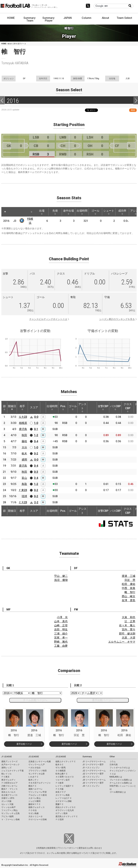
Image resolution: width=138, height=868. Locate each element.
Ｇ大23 (23, 417)
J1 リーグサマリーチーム (94, 762)
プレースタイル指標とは (121, 780)
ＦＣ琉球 (60, 820)
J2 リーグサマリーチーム (94, 771)
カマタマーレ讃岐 (64, 801)
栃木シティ (33, 780)
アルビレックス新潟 (38, 795)
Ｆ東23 (23, 490)
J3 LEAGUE (61, 757)
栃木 (24, 453)
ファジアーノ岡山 (9, 810)
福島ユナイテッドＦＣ (66, 762)
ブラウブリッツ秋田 (38, 771)
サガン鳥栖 (33, 813)
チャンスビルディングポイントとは (48, 319)
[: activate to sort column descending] (5, 212)
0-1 (36, 429)
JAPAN (68, 18)
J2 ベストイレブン (91, 777)
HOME (11, 18)
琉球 (24, 496)
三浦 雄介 (61, 634)
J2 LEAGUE (34, 757)
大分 (24, 447)
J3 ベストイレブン (91, 786)
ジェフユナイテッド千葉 (13, 771)
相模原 (23, 423)
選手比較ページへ (103, 700)
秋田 (24, 435)
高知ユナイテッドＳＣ (66, 807)
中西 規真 (129, 588)
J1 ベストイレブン (91, 768)
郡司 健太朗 (127, 634)
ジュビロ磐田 (34, 801)
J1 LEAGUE (7, 757)
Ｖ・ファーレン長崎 (10, 820)
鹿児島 (23, 429)
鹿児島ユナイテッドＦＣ (67, 816)
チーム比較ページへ (35, 700)
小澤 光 (62, 617)
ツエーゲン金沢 (63, 780)
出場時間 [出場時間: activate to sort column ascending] (82, 212)
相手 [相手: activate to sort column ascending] (22, 407)
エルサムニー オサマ (122, 642)
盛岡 (24, 460)
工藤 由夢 (61, 646)
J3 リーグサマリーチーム (94, 780)
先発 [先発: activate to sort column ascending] (55, 212)
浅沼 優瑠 (61, 580)
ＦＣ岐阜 (60, 783)
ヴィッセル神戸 (8, 807)
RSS (133, 110)
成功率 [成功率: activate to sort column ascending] (122, 212)
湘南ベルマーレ (36, 789)
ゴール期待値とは (118, 792)
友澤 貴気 (129, 600)
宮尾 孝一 (61, 638)
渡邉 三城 (129, 576)
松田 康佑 (129, 584)
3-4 (36, 478)
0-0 (36, 417)
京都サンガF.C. (8, 798)
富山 (24, 478)
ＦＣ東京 (5, 777)
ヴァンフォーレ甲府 (38, 792)
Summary (87, 757)
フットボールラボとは (120, 768)
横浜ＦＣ (32, 786)
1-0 (36, 423)
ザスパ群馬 (61, 768)
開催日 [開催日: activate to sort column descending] (12, 407)
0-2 (36, 453)
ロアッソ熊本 (62, 813)
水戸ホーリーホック (10, 765)
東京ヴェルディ (8, 780)
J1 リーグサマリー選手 (93, 765)
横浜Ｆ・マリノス (9, 789)
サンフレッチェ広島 (10, 813)
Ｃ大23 (23, 502)
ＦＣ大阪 (60, 789)
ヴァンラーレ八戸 (37, 765)
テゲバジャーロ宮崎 (38, 820)
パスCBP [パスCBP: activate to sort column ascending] (115, 407)
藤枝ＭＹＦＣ (34, 804)
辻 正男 (130, 621)
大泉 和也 (129, 617)
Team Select (124, 18)
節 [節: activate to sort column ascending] (4, 407)
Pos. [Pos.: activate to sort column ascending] (63, 407)
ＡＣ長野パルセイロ (65, 777)
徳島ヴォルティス (37, 807)
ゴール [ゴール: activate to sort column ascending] (95, 212)
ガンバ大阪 (6, 801)
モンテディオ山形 (37, 774)
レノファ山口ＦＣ (64, 798)
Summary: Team (30, 19)
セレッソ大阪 (7, 804)
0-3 (36, 472)
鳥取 (24, 484)
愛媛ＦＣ (60, 804)
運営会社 (83, 848)
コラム (113, 762)
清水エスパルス (8, 792)
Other (112, 757)
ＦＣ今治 (32, 810)
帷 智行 (130, 592)
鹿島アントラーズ (9, 762)
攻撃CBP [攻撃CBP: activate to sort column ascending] (103, 407)
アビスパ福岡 (7, 816)
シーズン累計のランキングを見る (117, 319)
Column (87, 18)
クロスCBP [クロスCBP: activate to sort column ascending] (128, 407)
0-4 (36, 441)
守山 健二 (61, 576)
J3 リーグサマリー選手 (93, 783)
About (105, 18)
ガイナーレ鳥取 (63, 795)
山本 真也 (61, 621)
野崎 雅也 (61, 642)
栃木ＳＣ (60, 765)
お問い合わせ (94, 848)
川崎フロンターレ (9, 786)
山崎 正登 (61, 625)
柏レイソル (6, 774)
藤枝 (24, 441)
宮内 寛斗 (129, 630)
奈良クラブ (61, 792)
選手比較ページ (24, 744)
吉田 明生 (61, 630)
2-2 (36, 502)
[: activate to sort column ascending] (11, 212)
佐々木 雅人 (127, 625)
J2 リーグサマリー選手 (93, 774)
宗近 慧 (130, 580)
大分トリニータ (36, 816)
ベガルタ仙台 (34, 768)
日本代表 (114, 765)
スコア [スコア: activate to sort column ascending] (34, 407)
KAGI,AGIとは (116, 777)
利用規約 (42, 848)
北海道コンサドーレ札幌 (40, 762)
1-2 (36, 435)
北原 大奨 (129, 638)
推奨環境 (51, 848)
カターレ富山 (34, 798)
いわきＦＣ (33, 777)
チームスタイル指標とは (121, 783)
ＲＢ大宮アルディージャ (40, 783)
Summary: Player (49, 19)
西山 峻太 (129, 596)
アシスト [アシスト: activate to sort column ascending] (82, 407)
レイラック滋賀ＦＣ (65, 786)
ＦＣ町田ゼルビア (9, 783)
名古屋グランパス (9, 795)
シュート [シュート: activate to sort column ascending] (109, 212)
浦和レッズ (6, 768)
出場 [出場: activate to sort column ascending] (42, 212)
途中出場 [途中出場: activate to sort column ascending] (68, 212)
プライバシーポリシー (67, 848)
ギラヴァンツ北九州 (65, 810)
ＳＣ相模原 (61, 771)
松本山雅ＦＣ (62, 774)
